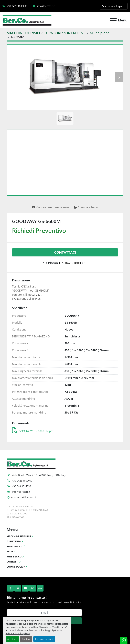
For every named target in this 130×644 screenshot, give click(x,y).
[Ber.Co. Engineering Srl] (31, 464)
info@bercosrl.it (46, 6)
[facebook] (10, 588)
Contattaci (65, 252)
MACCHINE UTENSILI (19, 536)
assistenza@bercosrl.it (24, 497)
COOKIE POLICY (16, 567)
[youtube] (25, 588)
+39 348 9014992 (21, 486)
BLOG (10, 551)
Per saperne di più (44, 639)
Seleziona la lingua (113, 6)
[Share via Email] (51, 207)
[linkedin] (18, 588)
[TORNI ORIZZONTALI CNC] (65, 33)
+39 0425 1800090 (17, 6)
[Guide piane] (100, 33)
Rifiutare (26, 639)
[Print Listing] (86, 207)
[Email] (44, 613)
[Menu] (113, 20)
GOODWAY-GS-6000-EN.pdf (33, 431)
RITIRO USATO (15, 546)
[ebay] (40, 588)
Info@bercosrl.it (21, 492)
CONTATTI (13, 562)
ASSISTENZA (14, 541)
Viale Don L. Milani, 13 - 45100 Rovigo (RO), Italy (39, 475)
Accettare (12, 639)
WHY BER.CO (14, 557)
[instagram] (33, 588)
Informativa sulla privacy (18, 633)
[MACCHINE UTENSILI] (23, 33)
